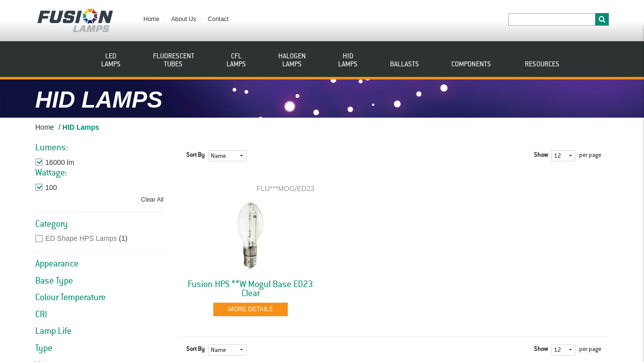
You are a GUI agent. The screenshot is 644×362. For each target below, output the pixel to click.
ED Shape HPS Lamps (81, 238)
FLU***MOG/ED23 (286, 189)
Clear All (152, 200)
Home (151, 19)
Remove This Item (74, 162)
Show (541, 155)
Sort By (195, 155)
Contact (218, 19)
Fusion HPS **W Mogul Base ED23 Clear (250, 289)
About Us (183, 19)
